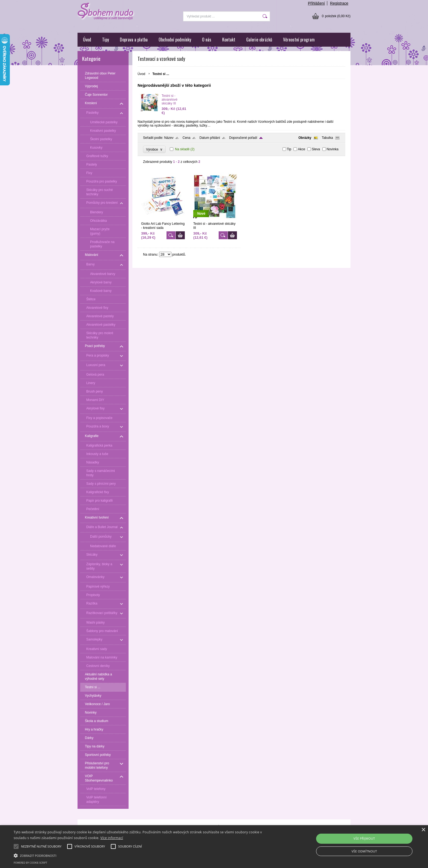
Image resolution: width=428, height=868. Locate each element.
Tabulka (327, 138)
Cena (187, 138)
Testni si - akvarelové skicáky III (170, 100)
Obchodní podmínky (175, 40)
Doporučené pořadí (243, 138)
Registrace (339, 3)
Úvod (87, 40)
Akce (301, 149)
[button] (144, 855)
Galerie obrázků (259, 40)
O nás (207, 40)
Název (169, 138)
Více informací (112, 838)
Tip (289, 149)
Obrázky (305, 138)
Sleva (316, 149)
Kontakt (229, 40)
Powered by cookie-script (30, 863)
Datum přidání (210, 138)
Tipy (105, 40)
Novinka (333, 149)
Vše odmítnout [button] (364, 851)
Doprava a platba (134, 40)
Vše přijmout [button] (364, 838)
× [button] (423, 830)
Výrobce (154, 149)
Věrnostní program (299, 40)
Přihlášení (316, 3)
